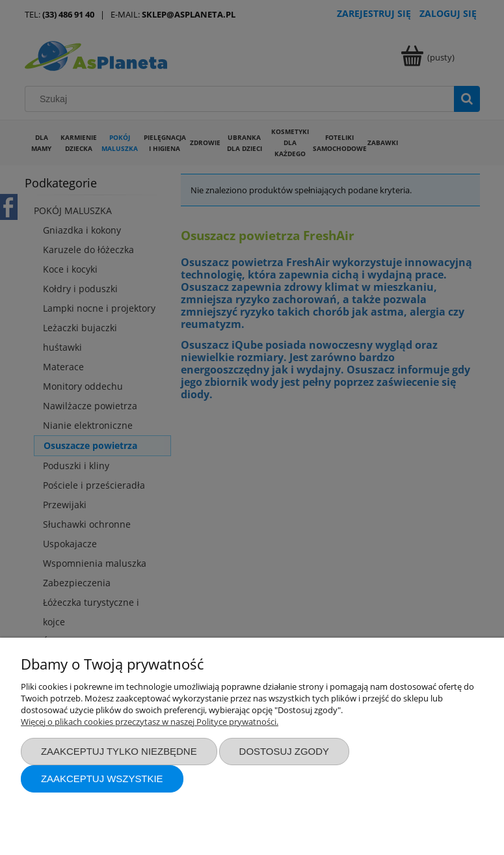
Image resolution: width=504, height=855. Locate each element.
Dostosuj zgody (284, 751)
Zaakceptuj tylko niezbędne (119, 751)
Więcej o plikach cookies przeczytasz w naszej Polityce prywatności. (150, 722)
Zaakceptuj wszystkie (102, 779)
